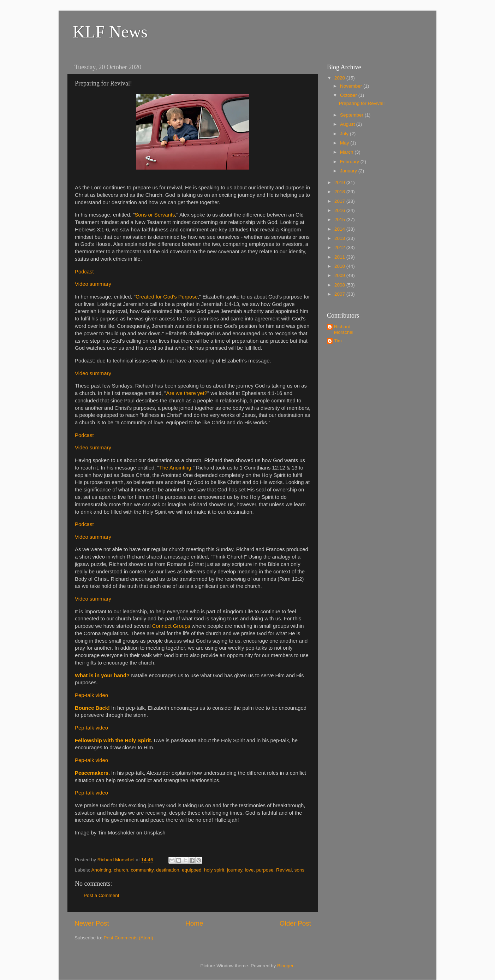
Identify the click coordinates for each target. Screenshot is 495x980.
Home (194, 923)
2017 (340, 201)
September (352, 115)
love (249, 870)
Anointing (101, 870)
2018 (340, 192)
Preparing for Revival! (362, 103)
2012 (340, 247)
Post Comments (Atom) (129, 938)
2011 (340, 257)
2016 (340, 210)
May (345, 143)
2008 (340, 285)
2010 (340, 266)
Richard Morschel (344, 329)
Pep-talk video (91, 695)
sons (300, 870)
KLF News (110, 32)
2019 (340, 182)
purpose (265, 870)
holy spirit (214, 870)
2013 (340, 238)
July (345, 134)
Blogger (285, 966)
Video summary (93, 284)
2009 (340, 275)
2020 (340, 78)
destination (168, 870)
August (348, 124)
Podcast (84, 272)
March (347, 152)
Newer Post (92, 923)
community (142, 870)
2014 (340, 229)
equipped (192, 870)
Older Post (295, 923)
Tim (338, 341)
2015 (340, 220)
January (349, 171)
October (349, 95)
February (350, 162)
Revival (284, 870)
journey (235, 870)
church (121, 870)
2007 (340, 294)
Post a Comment (102, 895)
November (352, 86)
